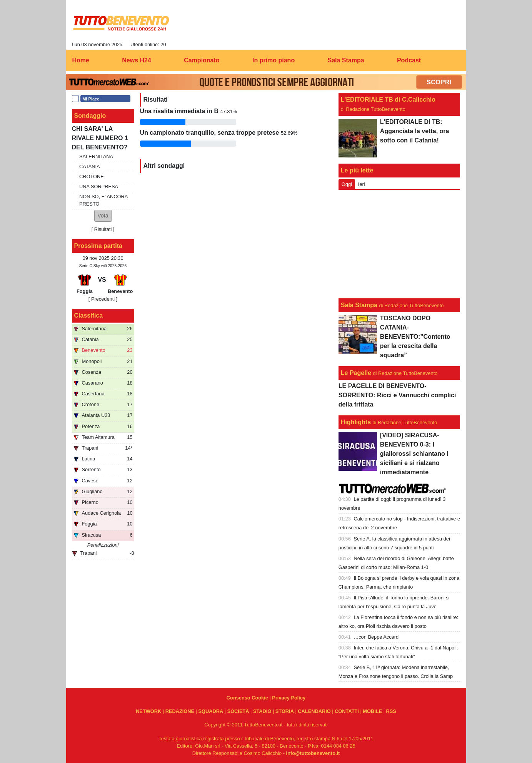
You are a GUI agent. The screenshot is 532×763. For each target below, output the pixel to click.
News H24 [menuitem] (137, 60)
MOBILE (372, 711)
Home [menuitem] (81, 60)
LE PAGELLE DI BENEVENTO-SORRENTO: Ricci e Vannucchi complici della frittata (397, 395)
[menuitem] (454, 60)
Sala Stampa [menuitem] (346, 60)
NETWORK (148, 711)
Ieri (362, 184)
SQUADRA (211, 711)
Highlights (356, 422)
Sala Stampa (359, 305)
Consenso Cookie (247, 698)
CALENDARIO (314, 711)
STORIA (285, 711)
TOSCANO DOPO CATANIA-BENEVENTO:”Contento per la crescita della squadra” (415, 337)
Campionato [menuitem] (202, 60)
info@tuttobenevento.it (313, 753)
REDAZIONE (180, 711)
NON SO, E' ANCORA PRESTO (103, 200)
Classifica (89, 315)
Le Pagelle (356, 373)
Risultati (103, 229)
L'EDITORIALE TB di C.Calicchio (388, 100)
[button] (103, 216)
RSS (391, 711)
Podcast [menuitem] (409, 60)
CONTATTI (347, 711)
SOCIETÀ (238, 711)
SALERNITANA (96, 156)
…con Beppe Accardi (377, 637)
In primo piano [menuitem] (274, 60)
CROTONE (92, 177)
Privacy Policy (289, 698)
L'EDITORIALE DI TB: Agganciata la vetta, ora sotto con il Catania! (415, 131)
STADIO (262, 711)
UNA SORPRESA (99, 187)
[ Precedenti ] (103, 299)
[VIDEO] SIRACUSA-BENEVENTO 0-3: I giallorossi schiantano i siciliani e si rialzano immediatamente (414, 454)
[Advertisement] (399, 244)
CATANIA (90, 166)
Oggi (347, 184)
